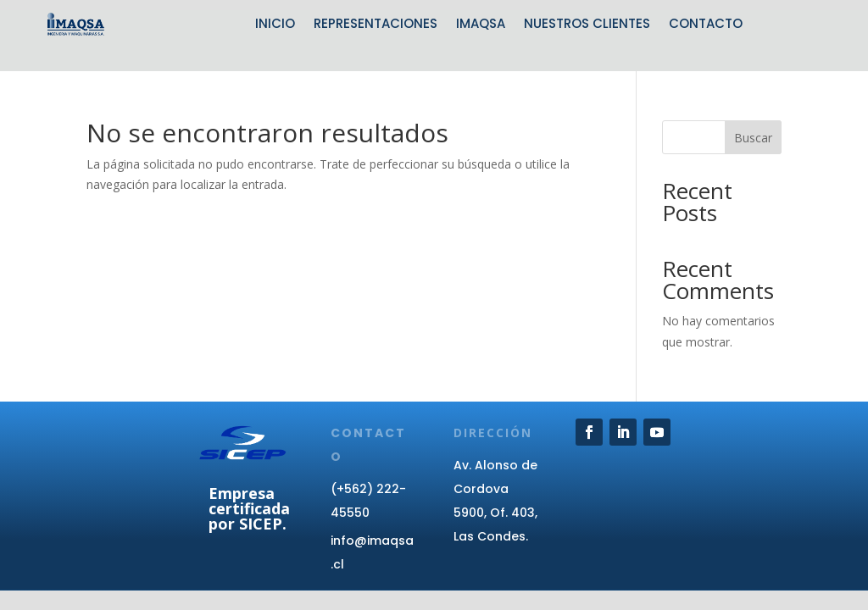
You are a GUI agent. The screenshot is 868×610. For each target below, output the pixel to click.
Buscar (753, 138)
